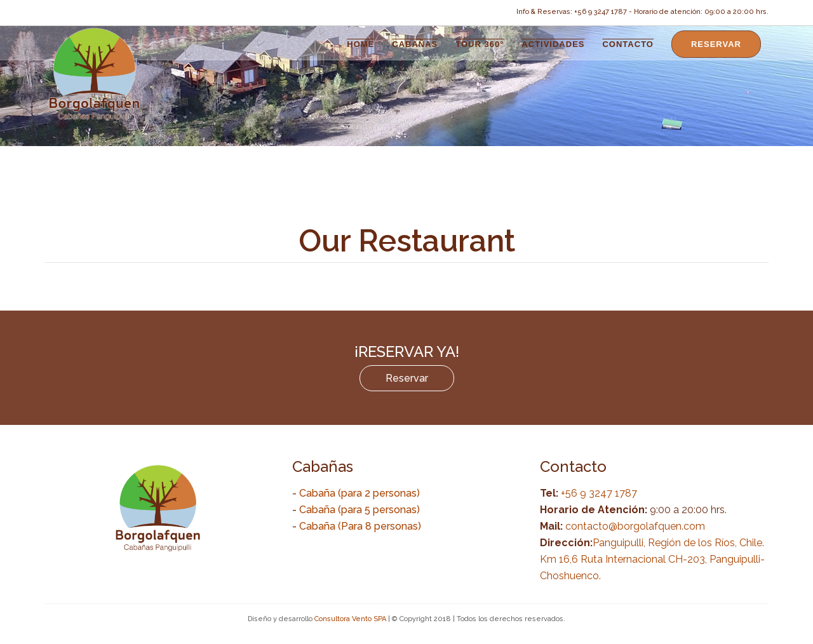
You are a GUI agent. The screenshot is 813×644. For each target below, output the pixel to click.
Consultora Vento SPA (350, 619)
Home (360, 44)
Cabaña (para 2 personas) (359, 493)
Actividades (553, 44)
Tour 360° (480, 44)
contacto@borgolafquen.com (635, 526)
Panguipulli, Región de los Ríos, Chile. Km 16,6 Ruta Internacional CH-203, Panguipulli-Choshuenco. (652, 559)
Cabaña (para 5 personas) (359, 510)
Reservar (716, 44)
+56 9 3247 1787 (598, 493)
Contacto (628, 44)
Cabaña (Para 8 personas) (360, 526)
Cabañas (415, 44)
